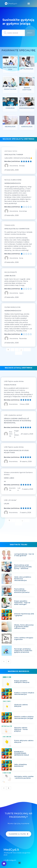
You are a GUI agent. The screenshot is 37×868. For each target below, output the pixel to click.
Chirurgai (10, 108)
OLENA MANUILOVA (12, 307)
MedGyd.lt (11, 850)
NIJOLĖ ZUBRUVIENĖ (13, 180)
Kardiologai (27, 127)
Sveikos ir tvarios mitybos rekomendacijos (24, 694)
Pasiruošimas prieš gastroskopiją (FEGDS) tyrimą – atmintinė (23, 567)
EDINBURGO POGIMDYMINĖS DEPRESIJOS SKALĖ (22, 753)
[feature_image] (10, 62)
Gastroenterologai (10, 68)
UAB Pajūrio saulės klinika (14, 381)
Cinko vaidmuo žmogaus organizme (24, 639)
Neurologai (10, 127)
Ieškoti (30, 33)
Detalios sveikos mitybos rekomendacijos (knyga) (24, 717)
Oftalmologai (27, 69)
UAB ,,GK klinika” (10, 500)
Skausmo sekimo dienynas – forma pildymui (21, 729)
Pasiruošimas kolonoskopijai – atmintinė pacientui (22, 591)
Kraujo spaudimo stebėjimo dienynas (22, 682)
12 (28, 520)
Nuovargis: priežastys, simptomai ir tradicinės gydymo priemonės (23, 651)
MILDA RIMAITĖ (11, 272)
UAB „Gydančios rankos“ (13, 415)
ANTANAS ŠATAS (11, 151)
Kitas (19, 353)
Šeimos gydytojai (27, 89)
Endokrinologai (27, 108)
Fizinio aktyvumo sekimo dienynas (24, 741)
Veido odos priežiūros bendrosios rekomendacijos (23, 579)
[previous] (4, 662)
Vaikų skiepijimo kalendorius (21, 765)
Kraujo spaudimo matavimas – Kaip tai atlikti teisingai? (22, 603)
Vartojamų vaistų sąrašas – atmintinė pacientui (24, 777)
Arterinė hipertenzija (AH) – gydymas (24, 615)
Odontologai (10, 89)
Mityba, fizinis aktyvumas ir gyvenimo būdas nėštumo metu (24, 627)
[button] (29, 4)
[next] (9, 662)
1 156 (27, 349)
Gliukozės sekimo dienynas (21, 706)
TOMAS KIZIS (10, 225)
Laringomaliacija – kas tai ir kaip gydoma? (24, 555)
